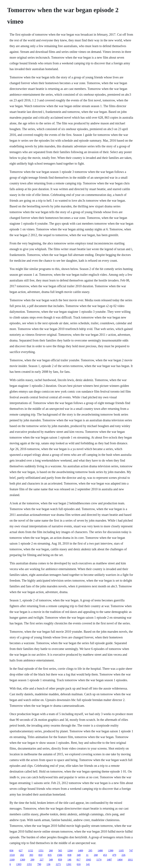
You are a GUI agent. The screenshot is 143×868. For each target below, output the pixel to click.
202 (22, 855)
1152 (30, 851)
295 (90, 851)
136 (48, 864)
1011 (130, 860)
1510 (12, 855)
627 (21, 851)
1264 (70, 851)
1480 (100, 851)
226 (123, 855)
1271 (58, 864)
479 (114, 855)
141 (88, 864)
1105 (121, 851)
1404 (120, 860)
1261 (69, 864)
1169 (12, 860)
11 (87, 855)
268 (96, 855)
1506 (60, 855)
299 (32, 860)
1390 (111, 851)
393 (31, 855)
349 (79, 855)
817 (79, 860)
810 (40, 855)
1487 (109, 860)
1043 (88, 860)
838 (69, 855)
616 (79, 864)
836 (11, 851)
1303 (19, 864)
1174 (99, 860)
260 (51, 851)
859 (60, 860)
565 (60, 851)
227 (42, 860)
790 (39, 864)
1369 (22, 860)
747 (131, 851)
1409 (80, 851)
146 (69, 860)
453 (105, 855)
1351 (29, 864)
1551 (41, 851)
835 (50, 855)
